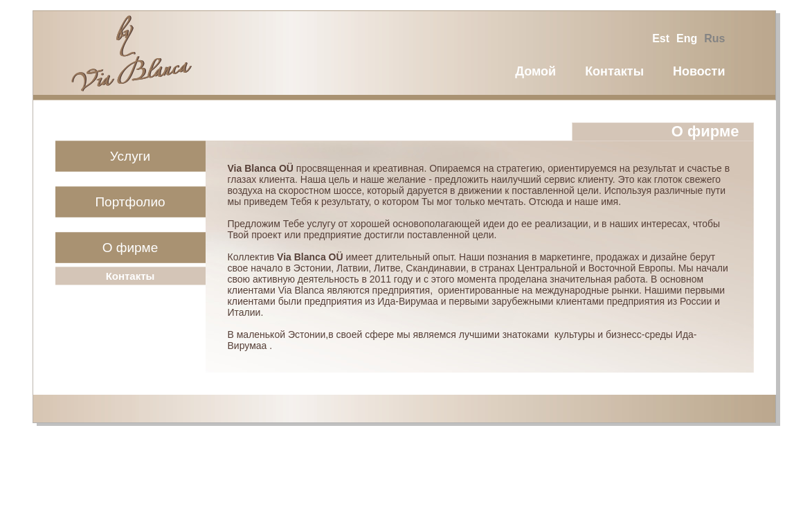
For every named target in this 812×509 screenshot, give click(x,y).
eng (687, 38)
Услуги (130, 156)
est (661, 38)
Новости (699, 71)
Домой (535, 71)
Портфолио (130, 202)
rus (714, 38)
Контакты (614, 71)
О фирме (130, 248)
